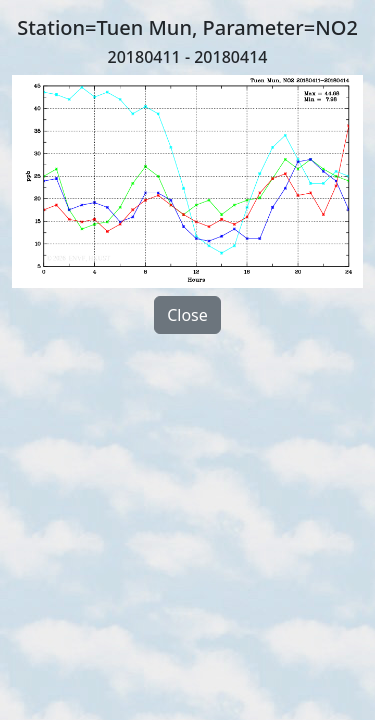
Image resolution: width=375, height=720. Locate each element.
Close (187, 315)
